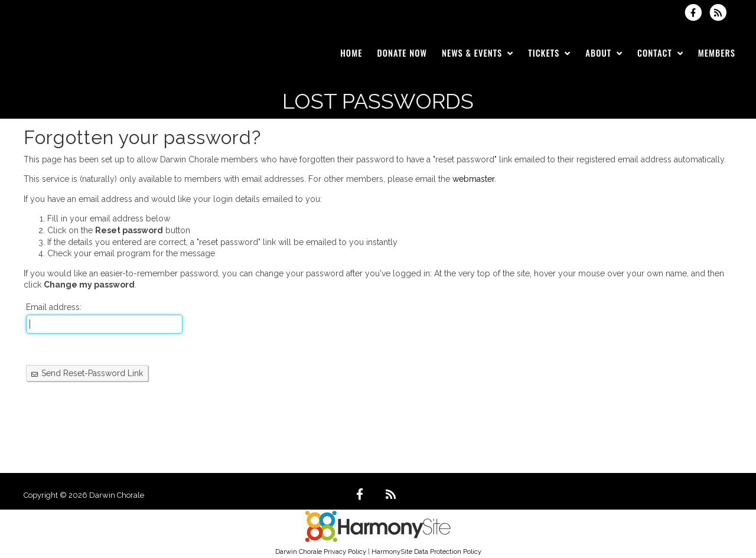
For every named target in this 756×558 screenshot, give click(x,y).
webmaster (473, 179)
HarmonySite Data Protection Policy (426, 552)
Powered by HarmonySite (686, 495)
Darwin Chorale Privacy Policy (321, 552)
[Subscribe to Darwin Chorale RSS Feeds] (721, 12)
